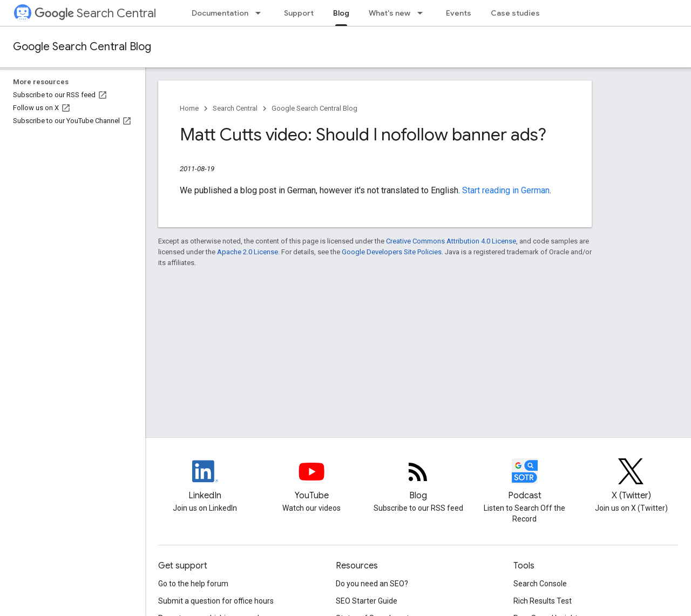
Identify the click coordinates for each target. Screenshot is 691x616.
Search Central (95, 13)
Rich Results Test (543, 601)
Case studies (515, 13)
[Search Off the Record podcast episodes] (524, 480)
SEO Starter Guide (367, 601)
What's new (389, 13)
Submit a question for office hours (216, 601)
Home (189, 108)
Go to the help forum (193, 584)
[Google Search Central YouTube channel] (311, 480)
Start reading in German (506, 190)
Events (459, 13)
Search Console (540, 584)
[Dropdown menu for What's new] (423, 13)
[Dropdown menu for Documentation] (261, 13)
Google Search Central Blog (82, 47)
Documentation (220, 13)
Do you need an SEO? (372, 584)
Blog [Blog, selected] (341, 13)
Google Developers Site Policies (392, 252)
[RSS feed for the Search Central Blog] (418, 480)
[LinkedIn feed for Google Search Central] (205, 480)
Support (299, 13)
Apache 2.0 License (248, 252)
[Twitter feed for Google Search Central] (631, 480)
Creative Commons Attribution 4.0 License (451, 241)
